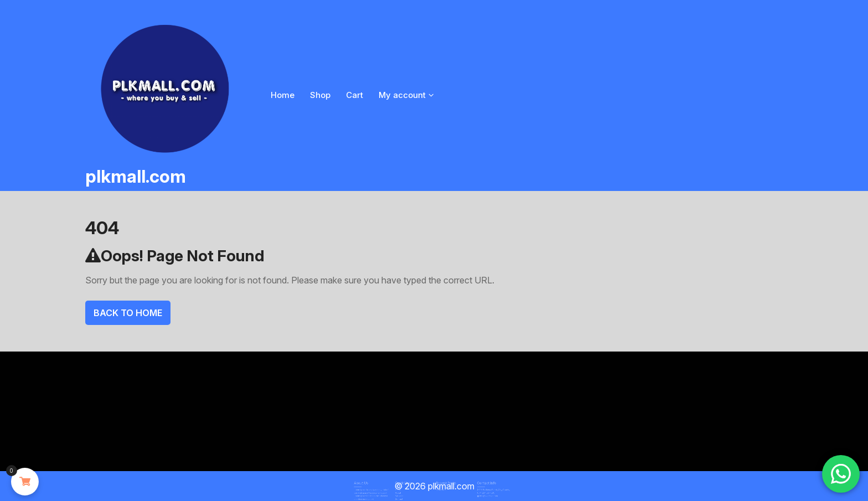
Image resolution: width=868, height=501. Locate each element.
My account (402, 95)
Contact (406, 495)
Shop (320, 95)
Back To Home (128, 313)
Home (283, 95)
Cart (355, 95)
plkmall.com (136, 176)
